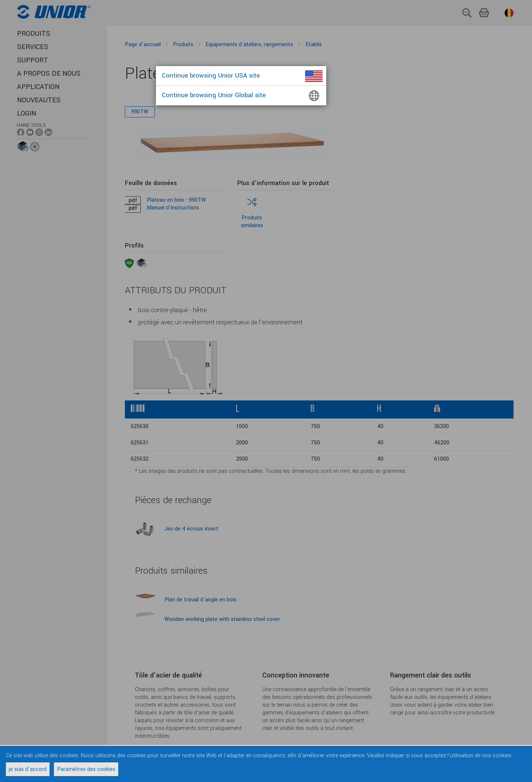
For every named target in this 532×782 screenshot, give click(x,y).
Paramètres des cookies (86, 769)
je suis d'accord (28, 769)
